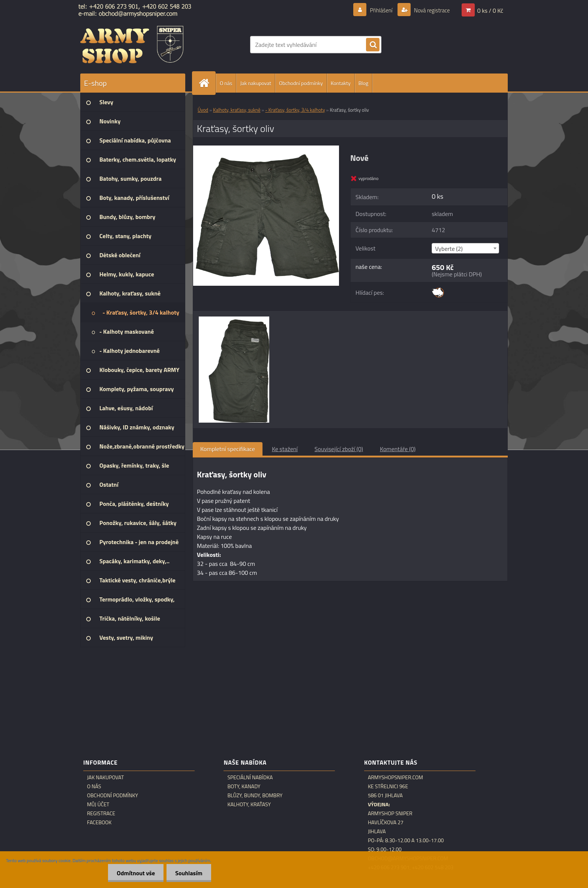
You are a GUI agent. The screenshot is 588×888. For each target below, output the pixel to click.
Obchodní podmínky (301, 83)
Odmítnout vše (134, 873)
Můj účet (98, 804)
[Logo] (132, 45)
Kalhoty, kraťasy (249, 804)
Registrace (101, 813)
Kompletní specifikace (228, 449)
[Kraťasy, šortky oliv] (266, 148)
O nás (226, 83)
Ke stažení (285, 449)
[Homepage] (207, 83)
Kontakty (341, 83)
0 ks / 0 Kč (490, 10)
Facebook (99, 822)
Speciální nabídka (250, 777)
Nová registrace (430, 10)
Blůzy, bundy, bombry (255, 795)
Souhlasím (188, 873)
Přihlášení (377, 10)
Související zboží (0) (339, 449)
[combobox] (465, 248)
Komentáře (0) (398, 449)
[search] (373, 45)
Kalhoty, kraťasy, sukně (237, 110)
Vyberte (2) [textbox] (449, 249)
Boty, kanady (244, 786)
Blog (363, 83)
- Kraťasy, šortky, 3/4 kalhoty (295, 110)
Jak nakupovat (256, 83)
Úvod (203, 110)
